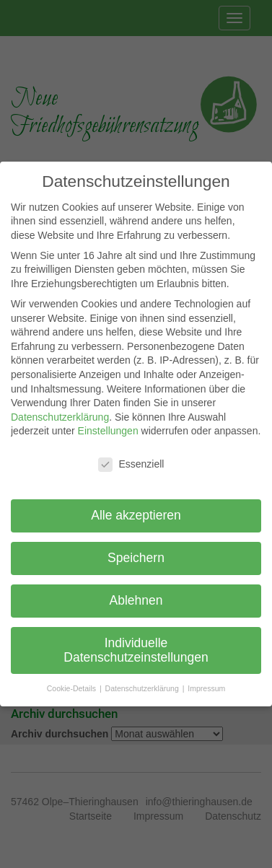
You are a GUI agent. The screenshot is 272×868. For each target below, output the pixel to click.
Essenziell (131, 464)
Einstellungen (108, 431)
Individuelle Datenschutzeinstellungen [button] (136, 650)
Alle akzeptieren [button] (136, 515)
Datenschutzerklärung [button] (143, 688)
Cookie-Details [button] (73, 688)
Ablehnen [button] (136, 600)
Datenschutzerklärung (60, 417)
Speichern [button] (136, 558)
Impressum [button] (206, 688)
